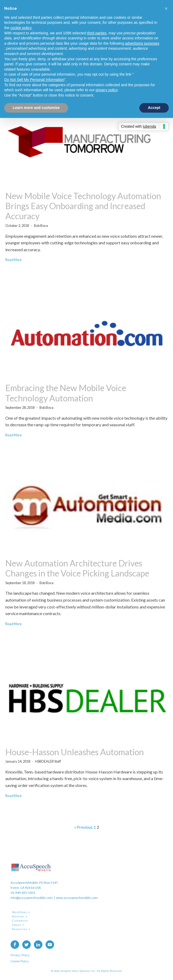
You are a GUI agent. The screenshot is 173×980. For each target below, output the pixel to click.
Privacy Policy (20, 955)
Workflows (19, 912)
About (16, 925)
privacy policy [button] (107, 90)
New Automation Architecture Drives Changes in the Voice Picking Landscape (77, 568)
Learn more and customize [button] (36, 108)
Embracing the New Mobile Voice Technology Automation (66, 393)
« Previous (83, 827)
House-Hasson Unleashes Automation (75, 752)
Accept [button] (154, 108)
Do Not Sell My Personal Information (34, 80)
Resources (20, 929)
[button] (166, 8)
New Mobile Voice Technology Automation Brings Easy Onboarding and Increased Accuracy (83, 206)
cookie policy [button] (21, 28)
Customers (20, 921)
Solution (18, 916)
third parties (97, 33)
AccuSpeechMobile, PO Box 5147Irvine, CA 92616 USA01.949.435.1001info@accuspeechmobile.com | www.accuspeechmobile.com (54, 890)
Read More (14, 260)
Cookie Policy (20, 961)
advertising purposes (142, 43)
